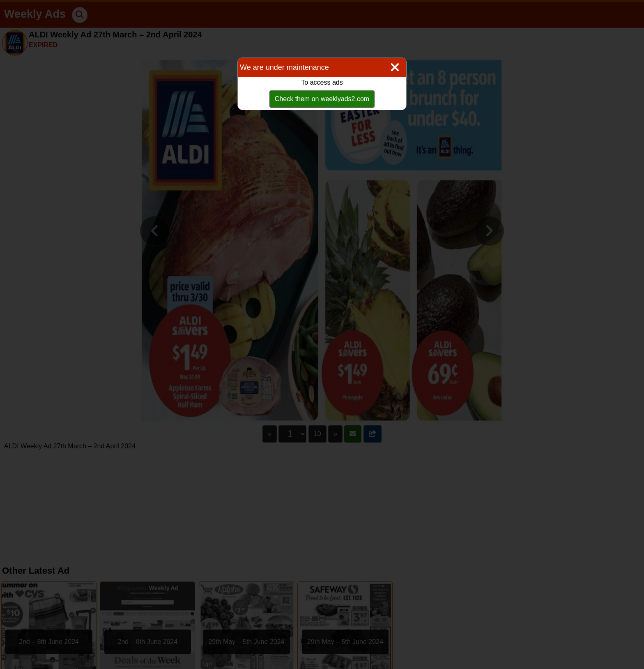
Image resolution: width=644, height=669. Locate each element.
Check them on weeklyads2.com (322, 99)
